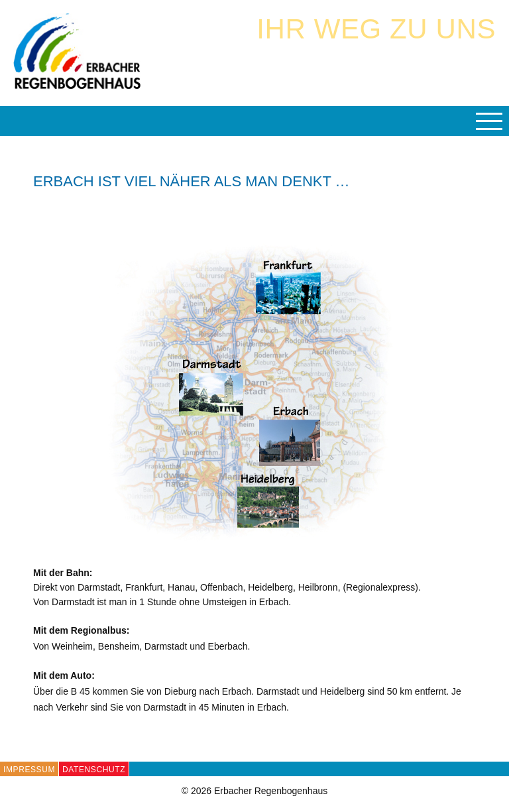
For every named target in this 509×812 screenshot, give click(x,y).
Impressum (29, 770)
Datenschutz (94, 770)
